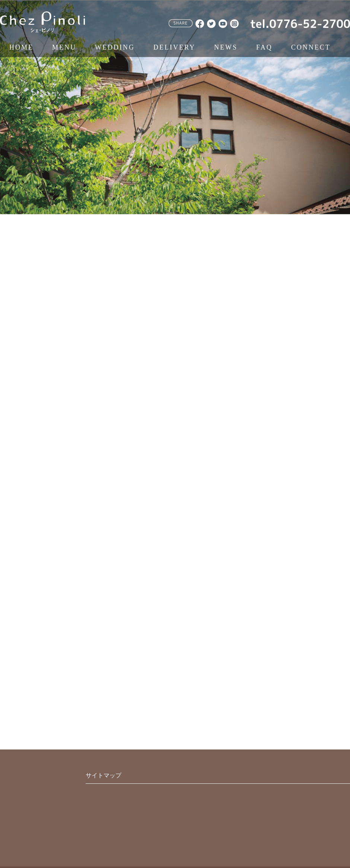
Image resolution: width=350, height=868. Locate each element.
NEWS (226, 47)
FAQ (264, 47)
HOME (21, 47)
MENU (64, 47)
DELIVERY (174, 47)
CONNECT (311, 47)
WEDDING (115, 47)
